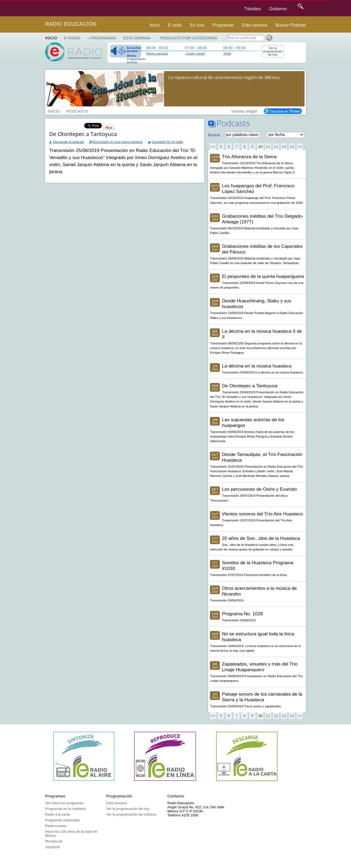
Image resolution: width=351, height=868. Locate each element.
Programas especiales (62, 820)
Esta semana (255, 25)
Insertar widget (244, 111)
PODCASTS (77, 111)
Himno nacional (157, 53)
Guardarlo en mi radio (167, 142)
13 (284, 147)
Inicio (155, 25)
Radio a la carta (57, 814)
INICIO (54, 111)
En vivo (197, 25)
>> (300, 147)
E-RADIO (72, 38)
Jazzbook (53, 847)
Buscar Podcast (291, 25)
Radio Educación (71, 24)
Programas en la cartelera (65, 809)
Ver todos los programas (64, 803)
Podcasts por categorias (189, 38)
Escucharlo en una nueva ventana (117, 142)
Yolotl (227, 53)
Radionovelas (56, 826)
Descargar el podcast (68, 142)
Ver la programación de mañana (131, 814)
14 (292, 147)
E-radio (175, 25)
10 (260, 147)
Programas (223, 25)
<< (213, 147)
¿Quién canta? (195, 53)
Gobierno (278, 9)
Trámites (253, 9)
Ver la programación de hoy (273, 51)
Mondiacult (54, 841)
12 (276, 147)
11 (268, 147)
